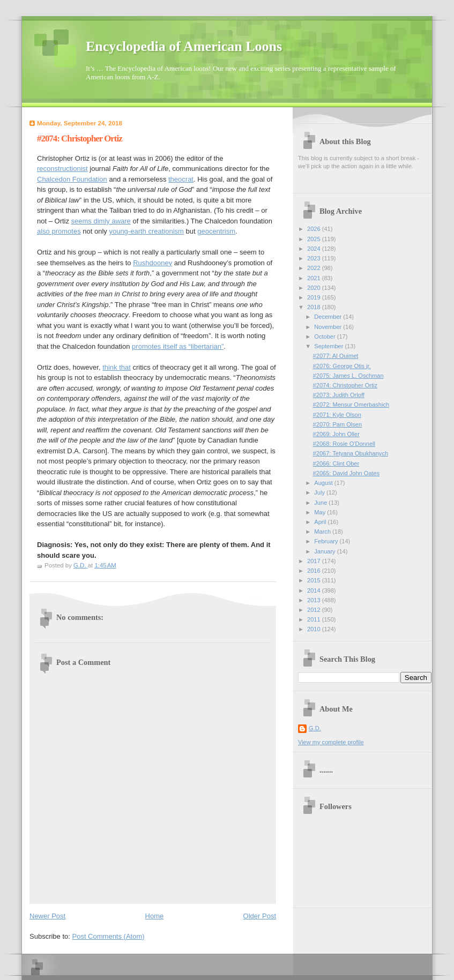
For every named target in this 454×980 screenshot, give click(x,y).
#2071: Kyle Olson (337, 415)
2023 (315, 258)
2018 (315, 307)
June (321, 503)
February (327, 541)
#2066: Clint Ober (336, 463)
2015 (315, 580)
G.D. (315, 728)
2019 (315, 297)
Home (155, 916)
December (329, 317)
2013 (315, 600)
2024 (315, 249)
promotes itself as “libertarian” (178, 346)
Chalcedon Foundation (72, 179)
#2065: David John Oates (347, 473)
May (321, 512)
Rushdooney (152, 263)
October (325, 336)
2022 (315, 268)
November (329, 327)
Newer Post (47, 916)
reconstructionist (62, 169)
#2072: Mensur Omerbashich (351, 405)
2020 (315, 288)
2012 (315, 610)
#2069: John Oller (336, 434)
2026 (315, 229)
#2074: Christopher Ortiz (345, 385)
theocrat (181, 179)
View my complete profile (331, 742)
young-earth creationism (146, 231)
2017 (315, 561)
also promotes (59, 231)
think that (117, 367)
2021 (315, 278)
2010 (315, 629)
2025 (315, 239)
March (323, 532)
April (321, 522)
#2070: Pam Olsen (338, 424)
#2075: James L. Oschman (348, 376)
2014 (315, 590)
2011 (315, 619)
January (325, 551)
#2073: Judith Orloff (339, 395)
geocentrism (216, 231)
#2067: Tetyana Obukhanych (351, 453)
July (320, 492)
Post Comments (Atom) (109, 936)
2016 (315, 571)
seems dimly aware (101, 221)
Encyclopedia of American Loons (184, 46)
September (329, 346)
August (324, 483)
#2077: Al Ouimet (336, 356)
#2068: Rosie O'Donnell (344, 444)
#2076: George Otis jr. (342, 366)
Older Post (260, 916)
